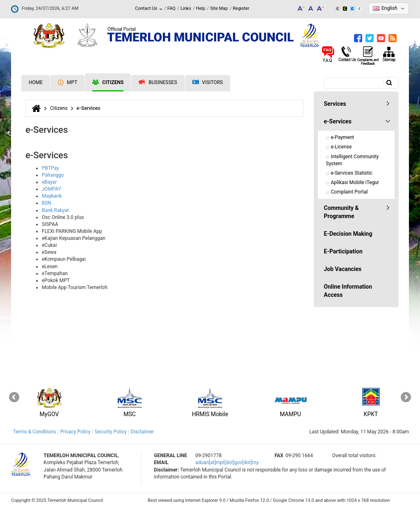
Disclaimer (143, 432)
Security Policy (111, 432)
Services (335, 104)
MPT (67, 82)
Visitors (208, 83)
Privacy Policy (75, 432)
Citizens (108, 82)
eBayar (49, 182)
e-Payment (343, 137)
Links (186, 8)
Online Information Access (348, 291)
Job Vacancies (343, 269)
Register (241, 8)
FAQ (171, 8)
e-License (341, 147)
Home (36, 82)
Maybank (52, 196)
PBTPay (50, 168)
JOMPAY (51, 189)
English (389, 8)
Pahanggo (53, 175)
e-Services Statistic (352, 173)
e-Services (338, 121)
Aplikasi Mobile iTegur (355, 182)
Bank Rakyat (55, 210)
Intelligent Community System (353, 160)
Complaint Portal (349, 192)
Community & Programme (341, 212)
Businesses (158, 82)
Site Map (219, 8)
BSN (47, 203)
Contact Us (149, 8)
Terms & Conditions (35, 432)
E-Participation (343, 251)
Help (201, 8)
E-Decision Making (348, 234)
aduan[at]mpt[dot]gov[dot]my (227, 462)
